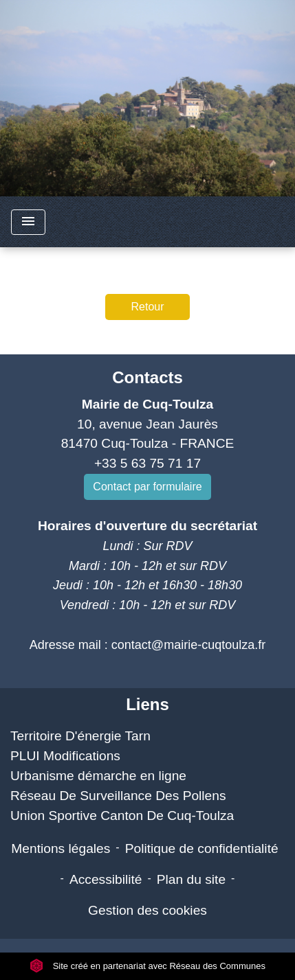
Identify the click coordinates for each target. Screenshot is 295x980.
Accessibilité (106, 879)
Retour (147, 307)
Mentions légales (61, 848)
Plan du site (191, 879)
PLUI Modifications (65, 756)
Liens (147, 704)
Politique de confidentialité (202, 848)
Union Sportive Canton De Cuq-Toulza (122, 816)
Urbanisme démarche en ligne (98, 776)
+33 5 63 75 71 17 (147, 463)
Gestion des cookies (147, 910)
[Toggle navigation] (28, 222)
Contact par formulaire (147, 487)
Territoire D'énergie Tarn (80, 736)
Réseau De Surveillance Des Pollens (118, 796)
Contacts (147, 377)
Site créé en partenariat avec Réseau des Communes (147, 966)
